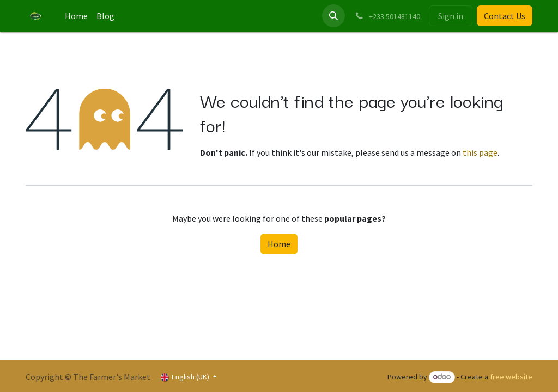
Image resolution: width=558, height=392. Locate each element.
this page (480, 152)
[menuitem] (76, 16)
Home (279, 244)
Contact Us (505, 16)
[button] (333, 16)
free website (511, 377)
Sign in (451, 16)
